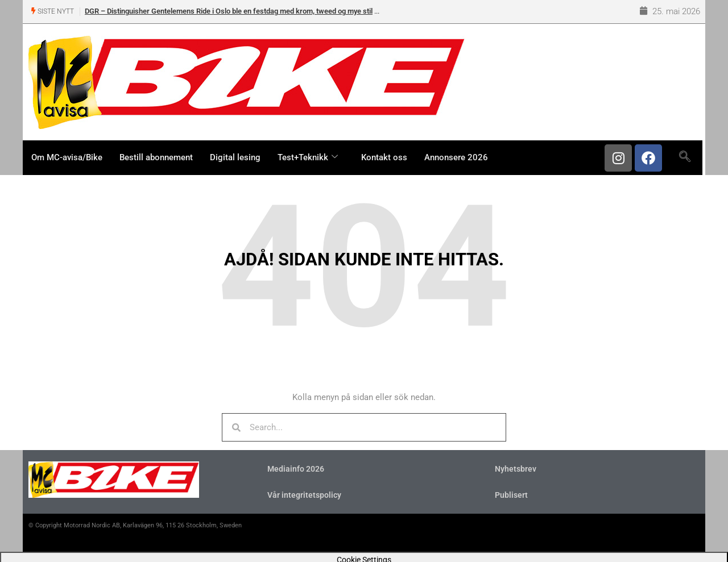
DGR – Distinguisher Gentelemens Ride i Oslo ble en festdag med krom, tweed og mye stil (229, 11)
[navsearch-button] (684, 157)
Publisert (511, 495)
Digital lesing (235, 157)
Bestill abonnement (156, 157)
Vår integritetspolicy (304, 495)
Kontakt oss (384, 157)
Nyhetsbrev (516, 469)
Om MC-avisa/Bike (67, 157)
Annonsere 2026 (456, 157)
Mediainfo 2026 (296, 469)
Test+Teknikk (309, 157)
